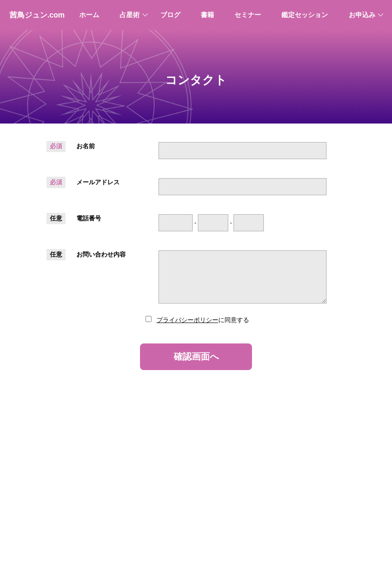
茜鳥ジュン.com (37, 15)
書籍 (207, 15)
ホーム (89, 15)
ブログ (170, 15)
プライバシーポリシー (187, 320)
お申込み (362, 15)
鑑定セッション (305, 15)
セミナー (248, 15)
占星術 (130, 15)
